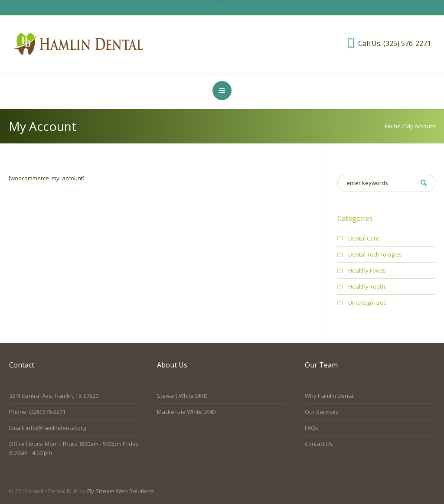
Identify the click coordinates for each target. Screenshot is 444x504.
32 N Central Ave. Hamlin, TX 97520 (54, 396)
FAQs (312, 428)
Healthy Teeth (367, 286)
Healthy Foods (367, 270)
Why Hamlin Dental (330, 396)
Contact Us (319, 444)
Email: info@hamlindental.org (47, 428)
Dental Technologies (375, 254)
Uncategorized (367, 302)
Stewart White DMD (182, 396)
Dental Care (364, 238)
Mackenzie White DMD (186, 412)
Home (393, 126)
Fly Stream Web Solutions (121, 491)
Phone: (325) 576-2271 (37, 412)
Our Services (322, 412)
